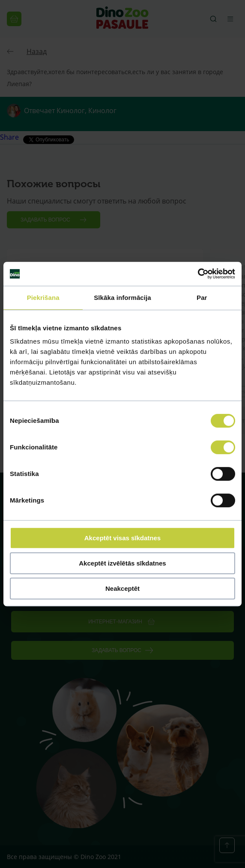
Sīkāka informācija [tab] (122, 298)
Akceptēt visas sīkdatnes (122, 538)
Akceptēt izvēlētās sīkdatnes (122, 563)
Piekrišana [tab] (43, 298)
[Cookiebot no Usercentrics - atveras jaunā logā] (198, 274)
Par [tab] (202, 298)
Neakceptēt (122, 588)
